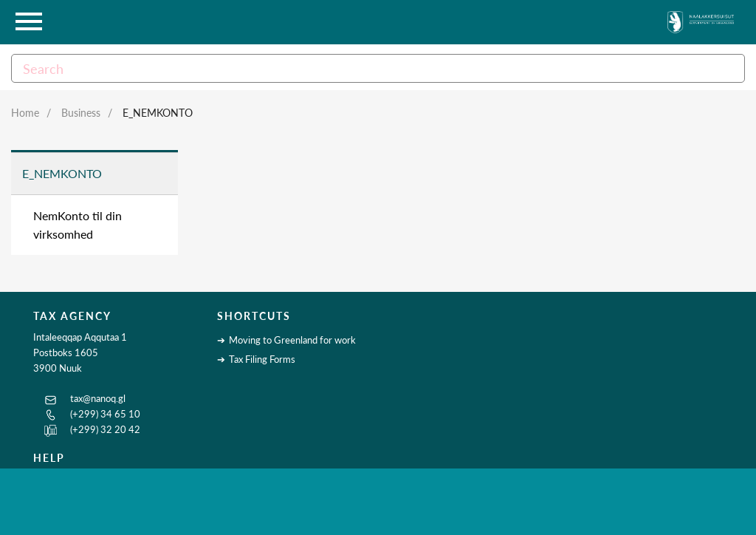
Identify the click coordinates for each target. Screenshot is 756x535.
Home (25, 113)
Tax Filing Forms (262, 359)
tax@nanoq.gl (98, 398)
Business (81, 113)
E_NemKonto (158, 113)
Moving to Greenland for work (292, 340)
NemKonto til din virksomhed (78, 225)
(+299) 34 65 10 (105, 414)
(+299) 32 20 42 (105, 429)
